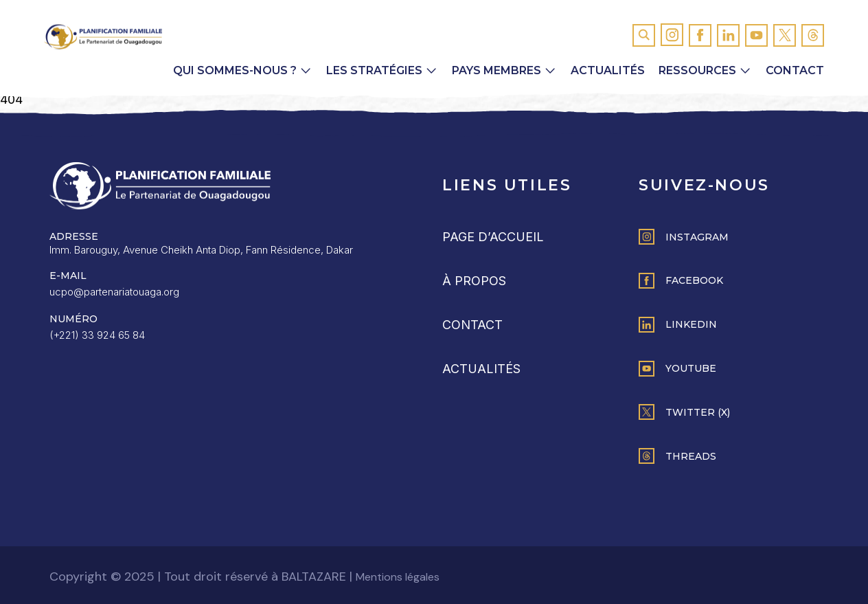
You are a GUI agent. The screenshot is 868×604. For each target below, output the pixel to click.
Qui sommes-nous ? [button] (235, 70)
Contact (795, 70)
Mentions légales (398, 577)
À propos (474, 281)
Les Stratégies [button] (374, 70)
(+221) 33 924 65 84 (97, 335)
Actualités (608, 70)
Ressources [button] (697, 70)
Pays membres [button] (496, 70)
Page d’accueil (493, 237)
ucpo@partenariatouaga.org (114, 292)
